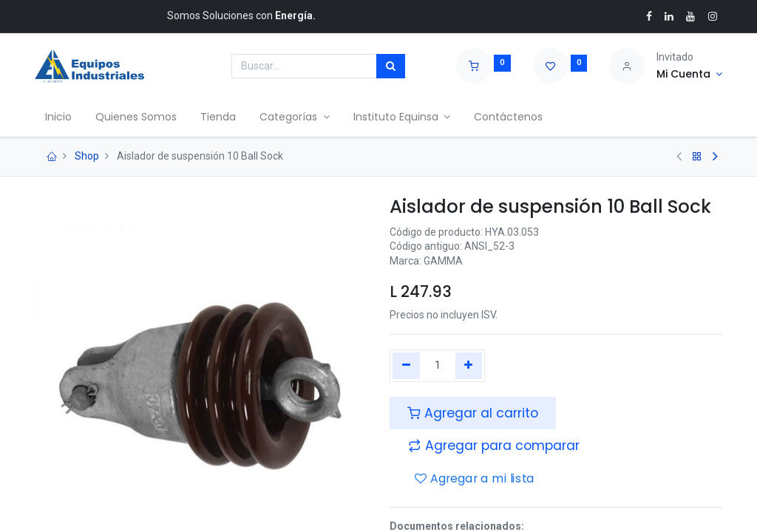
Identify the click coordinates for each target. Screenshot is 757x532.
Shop (87, 156)
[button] (494, 446)
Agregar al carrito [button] (473, 413)
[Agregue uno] (469, 366)
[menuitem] (60, 117)
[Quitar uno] (406, 366)
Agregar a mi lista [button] (475, 479)
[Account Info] (689, 75)
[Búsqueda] (391, 66)
